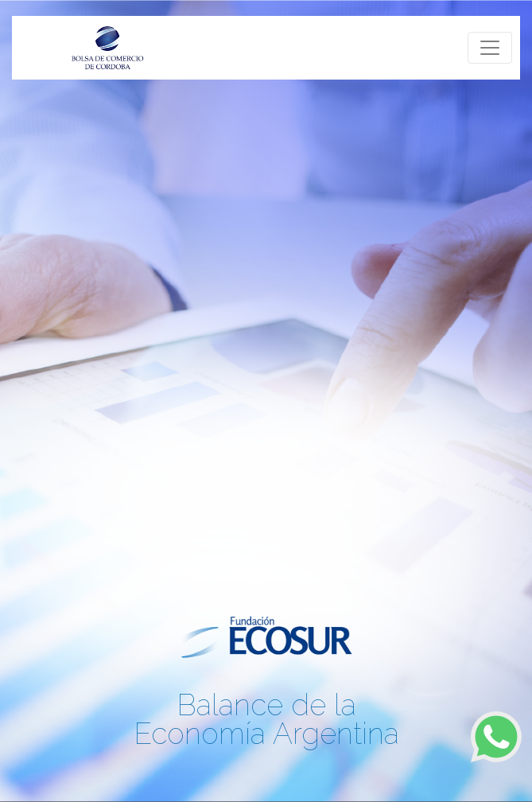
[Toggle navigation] (490, 48)
